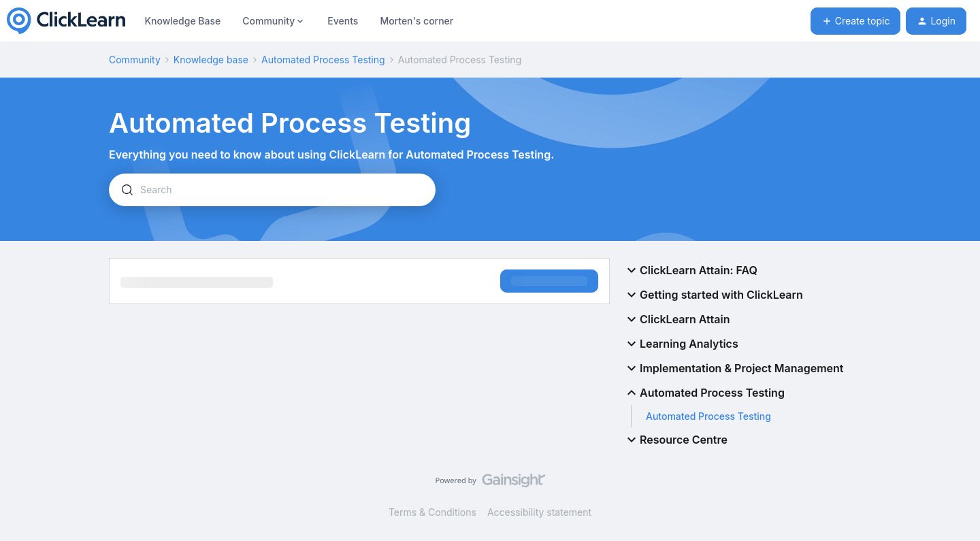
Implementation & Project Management (733, 368)
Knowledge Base (182, 21)
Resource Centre (675, 440)
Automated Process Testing (323, 60)
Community (135, 60)
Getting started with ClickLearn (713, 295)
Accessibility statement (539, 512)
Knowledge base (211, 60)
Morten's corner (416, 21)
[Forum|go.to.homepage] (66, 21)
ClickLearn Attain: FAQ (690, 270)
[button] (856, 21)
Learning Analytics (681, 344)
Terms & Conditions (432, 512)
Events (343, 21)
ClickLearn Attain (676, 319)
